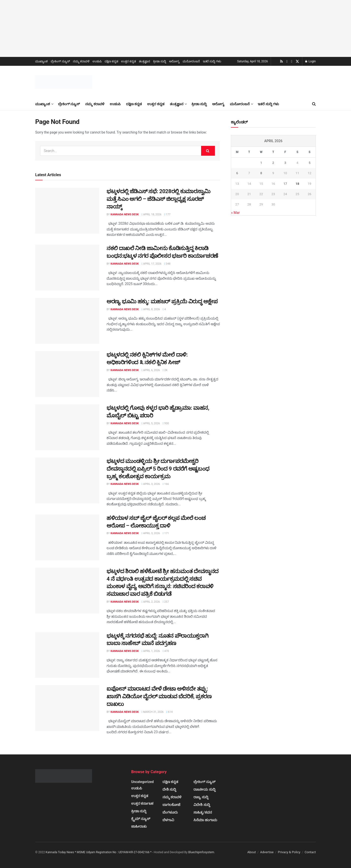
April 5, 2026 (151, 423)
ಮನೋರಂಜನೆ (191, 61)
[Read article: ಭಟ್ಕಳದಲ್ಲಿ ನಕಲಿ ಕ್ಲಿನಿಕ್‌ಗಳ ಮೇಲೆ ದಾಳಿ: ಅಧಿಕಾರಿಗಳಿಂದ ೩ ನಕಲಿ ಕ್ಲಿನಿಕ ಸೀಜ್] (67, 374)
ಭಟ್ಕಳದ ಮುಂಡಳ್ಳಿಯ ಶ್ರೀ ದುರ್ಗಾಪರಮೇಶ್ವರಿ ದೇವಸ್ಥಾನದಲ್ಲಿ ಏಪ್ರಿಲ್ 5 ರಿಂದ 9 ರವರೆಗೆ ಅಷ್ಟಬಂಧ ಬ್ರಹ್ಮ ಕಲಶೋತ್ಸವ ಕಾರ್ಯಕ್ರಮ (158, 469)
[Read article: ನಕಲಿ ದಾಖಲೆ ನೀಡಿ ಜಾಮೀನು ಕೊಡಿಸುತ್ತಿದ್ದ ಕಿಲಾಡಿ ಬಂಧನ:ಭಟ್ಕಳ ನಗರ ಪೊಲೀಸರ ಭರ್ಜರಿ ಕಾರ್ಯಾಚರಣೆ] (67, 268)
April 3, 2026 (151, 484)
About (252, 852)
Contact (310, 852)
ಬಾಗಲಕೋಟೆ (171, 805)
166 (166, 484)
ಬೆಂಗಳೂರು (170, 812)
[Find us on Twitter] (297, 62)
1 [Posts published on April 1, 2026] (261, 163)
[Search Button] (314, 104)
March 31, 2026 (153, 712)
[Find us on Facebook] (292, 62)
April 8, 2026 (151, 309)
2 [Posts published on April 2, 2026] (273, 163)
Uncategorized (142, 782)
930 (166, 423)
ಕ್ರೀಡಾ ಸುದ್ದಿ (160, 61)
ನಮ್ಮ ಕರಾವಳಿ (81, 61)
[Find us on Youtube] (287, 62)
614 (169, 712)
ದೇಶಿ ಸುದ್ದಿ (169, 789)
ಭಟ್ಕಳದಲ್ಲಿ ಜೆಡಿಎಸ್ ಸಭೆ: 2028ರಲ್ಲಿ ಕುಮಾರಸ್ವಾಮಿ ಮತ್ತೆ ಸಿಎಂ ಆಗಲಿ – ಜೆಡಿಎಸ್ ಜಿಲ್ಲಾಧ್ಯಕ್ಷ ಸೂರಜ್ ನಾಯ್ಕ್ (159, 199)
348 (167, 264)
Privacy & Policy (289, 852)
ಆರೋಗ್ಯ (174, 61)
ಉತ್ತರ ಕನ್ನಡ (128, 61)
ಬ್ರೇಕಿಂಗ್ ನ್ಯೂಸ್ (60, 61)
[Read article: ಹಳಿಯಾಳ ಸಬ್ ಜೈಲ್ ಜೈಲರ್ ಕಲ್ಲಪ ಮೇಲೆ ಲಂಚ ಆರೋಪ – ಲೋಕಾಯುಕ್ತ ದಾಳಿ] (67, 537)
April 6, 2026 (151, 370)
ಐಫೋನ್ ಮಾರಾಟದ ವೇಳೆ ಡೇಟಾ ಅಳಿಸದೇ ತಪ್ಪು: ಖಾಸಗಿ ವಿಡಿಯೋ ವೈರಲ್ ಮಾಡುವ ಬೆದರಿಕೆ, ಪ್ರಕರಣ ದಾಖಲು (159, 696)
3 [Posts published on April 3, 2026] (285, 163)
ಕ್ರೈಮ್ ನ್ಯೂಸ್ (141, 819)
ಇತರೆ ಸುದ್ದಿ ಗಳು (212, 61)
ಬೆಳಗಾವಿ (168, 820)
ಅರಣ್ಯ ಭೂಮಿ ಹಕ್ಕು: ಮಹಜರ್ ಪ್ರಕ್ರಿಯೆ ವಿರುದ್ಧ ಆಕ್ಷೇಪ (162, 301)
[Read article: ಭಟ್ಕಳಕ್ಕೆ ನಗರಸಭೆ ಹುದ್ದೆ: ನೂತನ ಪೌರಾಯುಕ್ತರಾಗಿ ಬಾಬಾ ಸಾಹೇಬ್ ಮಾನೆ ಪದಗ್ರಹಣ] (67, 655)
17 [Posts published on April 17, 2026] (285, 184)
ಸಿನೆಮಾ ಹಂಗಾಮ (205, 820)
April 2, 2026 (151, 602)
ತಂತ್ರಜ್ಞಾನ (144, 61)
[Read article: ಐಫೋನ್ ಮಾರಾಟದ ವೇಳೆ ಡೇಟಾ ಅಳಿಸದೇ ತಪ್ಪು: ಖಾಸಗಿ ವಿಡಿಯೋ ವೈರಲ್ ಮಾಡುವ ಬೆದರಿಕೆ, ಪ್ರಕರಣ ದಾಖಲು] (67, 708)
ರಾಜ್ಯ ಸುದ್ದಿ (201, 797)
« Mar (235, 213)
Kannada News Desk (125, 214)
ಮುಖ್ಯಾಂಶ (41, 61)
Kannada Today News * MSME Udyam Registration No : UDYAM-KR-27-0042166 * (99, 852)
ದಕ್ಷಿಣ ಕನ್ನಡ (111, 61)
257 (166, 602)
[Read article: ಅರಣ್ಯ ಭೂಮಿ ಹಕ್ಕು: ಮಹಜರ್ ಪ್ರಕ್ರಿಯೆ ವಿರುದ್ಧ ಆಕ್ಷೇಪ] (67, 321)
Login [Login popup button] (311, 61)
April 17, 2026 (152, 264)
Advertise (267, 852)
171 (166, 533)
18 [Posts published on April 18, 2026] (297, 184)
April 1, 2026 (151, 651)
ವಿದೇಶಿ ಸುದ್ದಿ (202, 805)
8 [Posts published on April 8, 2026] (261, 173)
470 (166, 651)
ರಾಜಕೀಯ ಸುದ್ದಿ (204, 789)
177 (167, 214)
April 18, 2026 (152, 214)
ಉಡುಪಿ (97, 61)
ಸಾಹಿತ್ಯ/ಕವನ (203, 812)
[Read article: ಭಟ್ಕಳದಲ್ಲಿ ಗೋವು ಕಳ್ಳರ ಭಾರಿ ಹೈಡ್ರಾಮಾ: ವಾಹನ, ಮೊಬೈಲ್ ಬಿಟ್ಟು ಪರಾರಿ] (67, 427)
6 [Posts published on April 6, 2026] (237, 173)
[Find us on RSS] (281, 61)
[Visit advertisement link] (175, 28)
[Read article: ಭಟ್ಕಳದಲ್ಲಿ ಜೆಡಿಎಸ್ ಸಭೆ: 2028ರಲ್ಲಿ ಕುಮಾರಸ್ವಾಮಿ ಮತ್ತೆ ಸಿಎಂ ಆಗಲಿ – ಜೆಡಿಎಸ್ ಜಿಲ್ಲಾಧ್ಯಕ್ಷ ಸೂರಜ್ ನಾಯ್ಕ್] (67, 211)
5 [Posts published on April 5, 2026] (310, 163)
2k (165, 370)
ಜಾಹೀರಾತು (139, 826)
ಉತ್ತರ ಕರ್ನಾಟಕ (142, 803)
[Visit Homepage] (64, 82)
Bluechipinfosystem (201, 852)
